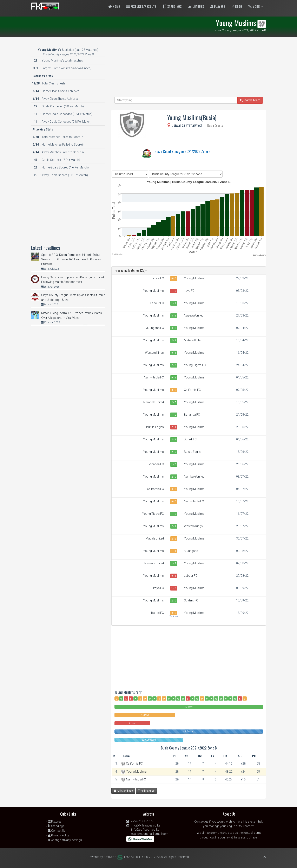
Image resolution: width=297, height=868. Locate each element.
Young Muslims (194, 278)
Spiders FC (157, 278)
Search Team (250, 100)
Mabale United (193, 340)
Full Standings (123, 791)
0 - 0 (174, 279)
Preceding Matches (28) (131, 270)
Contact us (201, 822)
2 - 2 (174, 539)
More (256, 7)
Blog (237, 7)
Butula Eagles (155, 427)
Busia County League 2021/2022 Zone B (183, 151)
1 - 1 (174, 551)
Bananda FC (192, 415)
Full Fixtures (146, 791)
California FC (192, 390)
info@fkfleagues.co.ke (146, 825)
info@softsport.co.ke (145, 830)
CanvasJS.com (259, 255)
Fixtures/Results (141, 7)
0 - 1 (174, 353)
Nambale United (154, 402)
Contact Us (57, 831)
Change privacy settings (65, 840)
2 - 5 (174, 402)
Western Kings (154, 353)
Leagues (196, 7)
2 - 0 (174, 365)
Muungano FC (155, 328)
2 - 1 (174, 340)
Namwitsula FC (154, 377)
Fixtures (55, 822)
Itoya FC (189, 291)
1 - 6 (174, 464)
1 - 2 (174, 291)
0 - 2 (174, 328)
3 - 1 (174, 316)
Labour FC (157, 303)
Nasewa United (194, 315)
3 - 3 (174, 390)
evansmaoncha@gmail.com (150, 834)
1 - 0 (174, 415)
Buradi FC (190, 439)
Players (218, 7)
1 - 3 (174, 563)
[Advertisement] (189, 68)
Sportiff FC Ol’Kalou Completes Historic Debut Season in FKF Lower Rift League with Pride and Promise (72, 259)
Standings (172, 7)
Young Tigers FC (195, 365)
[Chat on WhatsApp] (140, 839)
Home (114, 7)
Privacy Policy (59, 835)
